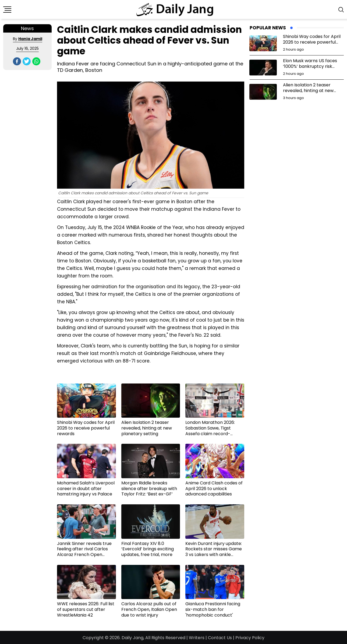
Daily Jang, (133, 638)
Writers (197, 638)
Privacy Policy (250, 638)
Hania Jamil (30, 39)
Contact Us (220, 638)
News (27, 28)
